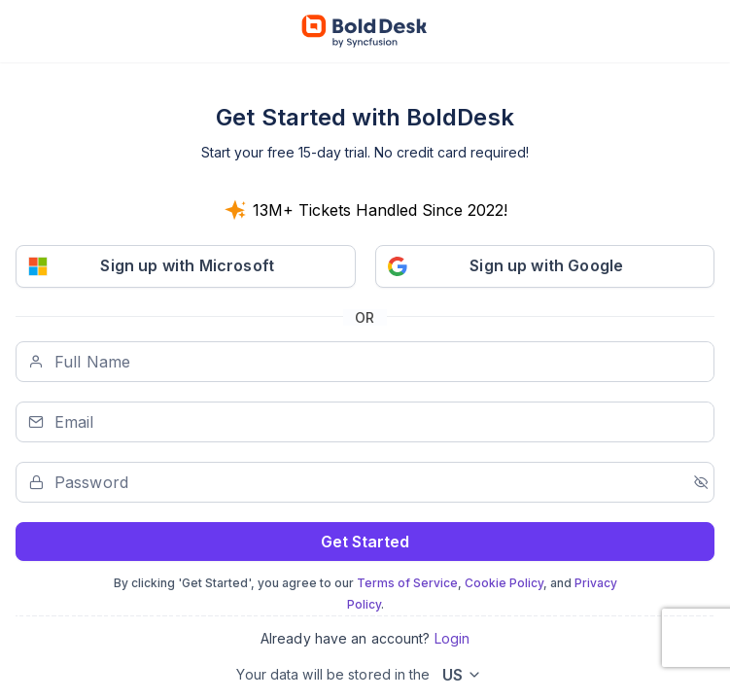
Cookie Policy (504, 583)
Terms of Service (407, 583)
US (452, 675)
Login (452, 638)
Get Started (365, 542)
